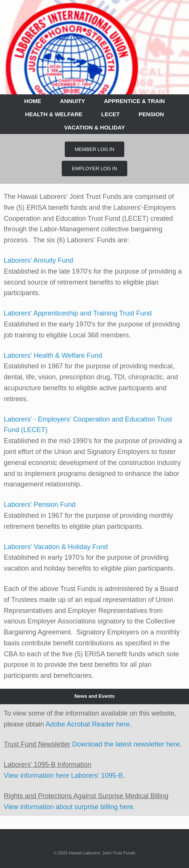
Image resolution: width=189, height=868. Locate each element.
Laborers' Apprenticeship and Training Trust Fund (78, 313)
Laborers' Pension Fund (40, 505)
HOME (33, 101)
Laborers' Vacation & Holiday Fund (56, 547)
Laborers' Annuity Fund (39, 260)
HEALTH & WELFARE (54, 114)
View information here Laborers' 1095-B (63, 776)
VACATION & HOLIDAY (94, 127)
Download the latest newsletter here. (127, 744)
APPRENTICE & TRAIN (134, 101)
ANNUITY (72, 101)
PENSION (151, 114)
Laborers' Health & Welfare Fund (53, 356)
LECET (111, 114)
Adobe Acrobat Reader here (88, 724)
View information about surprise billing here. (69, 807)
